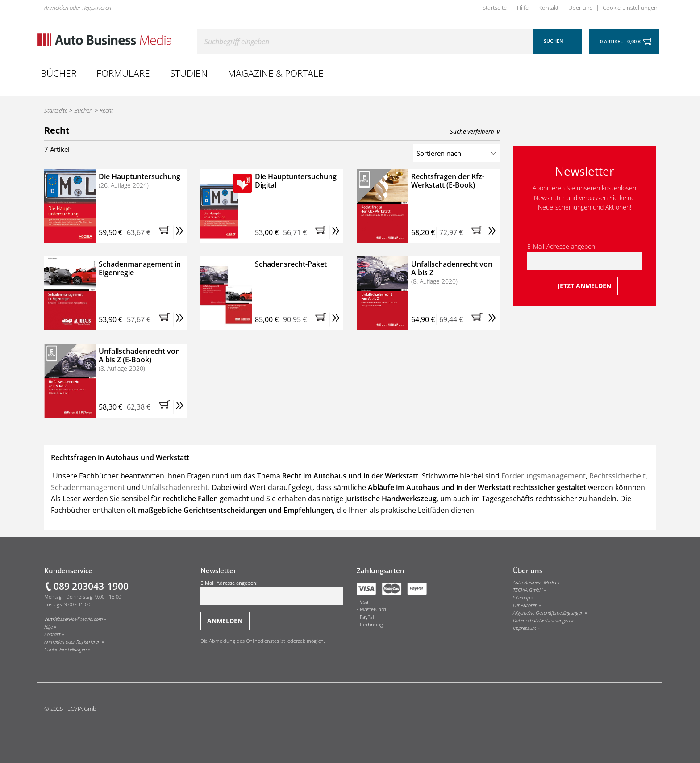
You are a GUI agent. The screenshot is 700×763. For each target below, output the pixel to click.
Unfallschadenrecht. (176, 487)
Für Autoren (525, 605)
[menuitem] (59, 73)
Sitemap (521, 598)
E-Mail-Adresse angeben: (584, 256)
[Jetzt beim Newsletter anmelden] (585, 286)
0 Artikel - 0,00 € (620, 42)
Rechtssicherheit (617, 476)
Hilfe (523, 8)
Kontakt (548, 8)
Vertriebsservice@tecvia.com (73, 619)
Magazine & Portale (276, 73)
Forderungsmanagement (544, 476)
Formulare (123, 73)
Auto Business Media (535, 583)
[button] (166, 232)
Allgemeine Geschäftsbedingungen (548, 613)
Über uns (580, 8)
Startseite (495, 8)
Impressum (525, 628)
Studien (189, 73)
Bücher (58, 73)
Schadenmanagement (89, 487)
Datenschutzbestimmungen (542, 620)
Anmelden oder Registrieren (78, 8)
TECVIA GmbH (528, 590)
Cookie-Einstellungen (630, 8)
